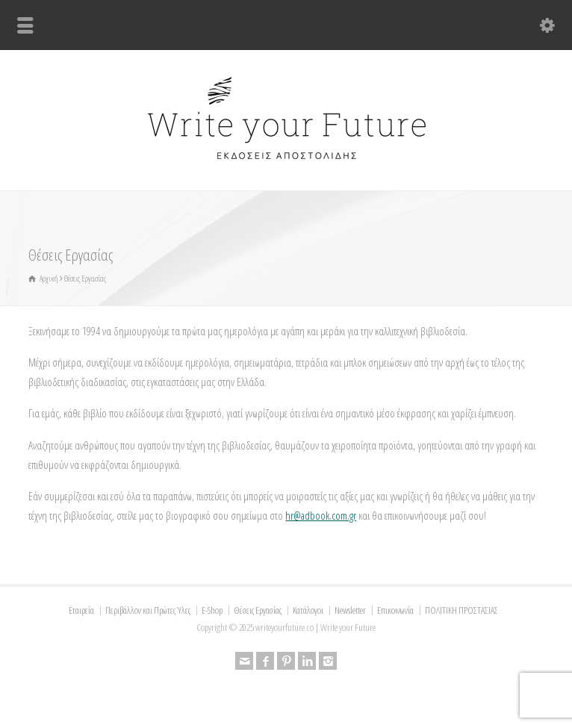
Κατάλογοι (308, 610)
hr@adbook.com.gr (321, 515)
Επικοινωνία (395, 610)
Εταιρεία (81, 610)
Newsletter (350, 610)
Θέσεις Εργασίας (258, 610)
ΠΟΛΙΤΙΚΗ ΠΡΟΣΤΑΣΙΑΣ (461, 610)
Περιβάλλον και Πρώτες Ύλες (148, 610)
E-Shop (212, 610)
